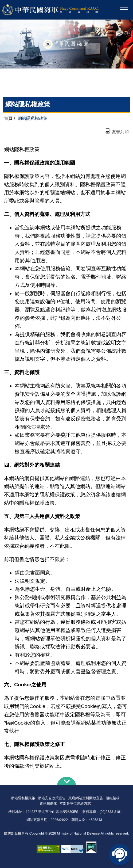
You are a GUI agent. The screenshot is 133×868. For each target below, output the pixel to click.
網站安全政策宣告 (52, 798)
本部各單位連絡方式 (75, 803)
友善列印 (120, 132)
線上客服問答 (120, 855)
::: (2, 775)
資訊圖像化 (48, 803)
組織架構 (113, 798)
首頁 (8, 118)
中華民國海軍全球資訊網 (58, 10)
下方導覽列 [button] (66, 781)
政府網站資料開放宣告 (86, 798)
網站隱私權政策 (23, 798)
